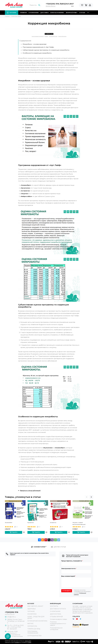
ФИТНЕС (30, 624)
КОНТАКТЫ (54, 606)
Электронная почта (69, 569)
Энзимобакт (9, 523)
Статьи (82, 13)
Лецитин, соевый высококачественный (79, 523)
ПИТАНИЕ (31, 611)
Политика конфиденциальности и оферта (58, 624)
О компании (34, 13)
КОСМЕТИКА (32, 614)
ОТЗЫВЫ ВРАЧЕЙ (56, 617)
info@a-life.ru (12, 617)
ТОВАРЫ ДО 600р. (34, 629)
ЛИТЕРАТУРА (32, 626)
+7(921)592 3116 (53, 4)
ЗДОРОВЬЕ (32, 609)
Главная (23, 13)
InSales (29, 642)
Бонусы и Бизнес (57, 13)
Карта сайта (28, 641)
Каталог (12, 13)
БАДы (46, 36)
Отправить (67, 591)
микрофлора (62, 36)
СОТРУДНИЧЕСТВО (34, 636)
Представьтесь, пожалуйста (72, 561)
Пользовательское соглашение (56, 629)
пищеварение (53, 36)
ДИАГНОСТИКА (55, 614)
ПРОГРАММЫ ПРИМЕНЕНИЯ (33, 632)
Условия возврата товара (58, 619)
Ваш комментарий (68, 576)
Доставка (44, 13)
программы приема (38, 36)
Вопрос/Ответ (72, 13)
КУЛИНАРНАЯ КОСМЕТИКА (37, 621)
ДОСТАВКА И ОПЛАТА (58, 609)
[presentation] (87, 497)
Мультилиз (31, 523)
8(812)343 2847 (67, 4)
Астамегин (53, 523)
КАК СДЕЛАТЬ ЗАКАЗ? (35, 606)
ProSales (17, 642)
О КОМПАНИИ (55, 611)
